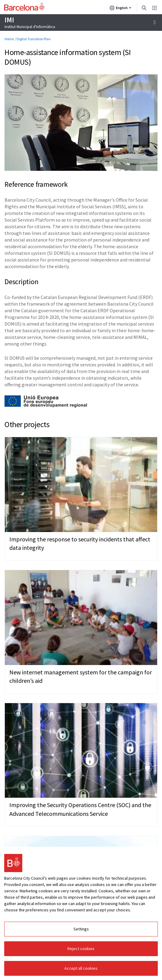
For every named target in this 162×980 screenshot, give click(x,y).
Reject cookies (81, 949)
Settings (81, 929)
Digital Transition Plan (34, 39)
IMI (9, 20)
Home (9, 39)
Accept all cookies (81, 968)
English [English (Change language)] (121, 9)
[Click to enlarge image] (81, 123)
